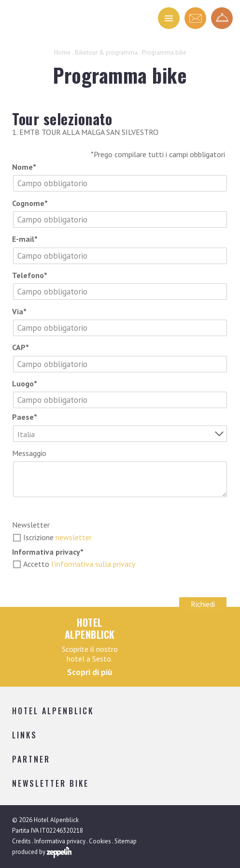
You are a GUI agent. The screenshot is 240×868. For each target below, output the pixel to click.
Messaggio (29, 453)
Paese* (25, 417)
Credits (21, 841)
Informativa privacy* (48, 552)
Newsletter (31, 525)
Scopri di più (90, 672)
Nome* (24, 167)
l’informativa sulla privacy (93, 564)
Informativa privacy (60, 841)
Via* (19, 311)
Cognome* (30, 203)
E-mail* (25, 239)
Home (62, 52)
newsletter (74, 537)
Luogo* (25, 383)
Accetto (79, 564)
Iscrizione (57, 537)
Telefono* (30, 275)
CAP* (21, 347)
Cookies (100, 841)
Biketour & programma (106, 52)
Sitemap (126, 841)
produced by (42, 853)
